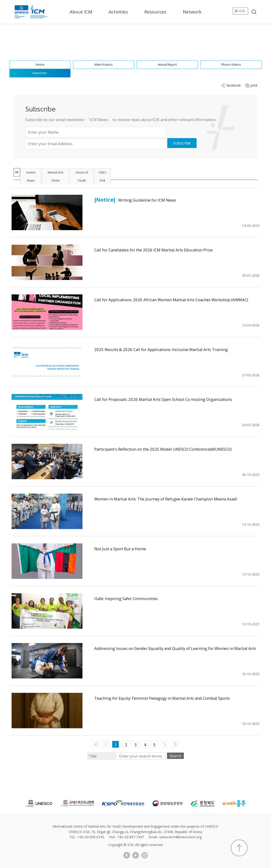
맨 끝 (175, 744)
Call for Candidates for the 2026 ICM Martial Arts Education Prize (174, 249)
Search (175, 756)
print (254, 85)
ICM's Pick (152, 174)
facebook (234, 85)
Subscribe (182, 143)
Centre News (45, 174)
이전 (106, 744)
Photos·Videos (231, 59)
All (21, 174)
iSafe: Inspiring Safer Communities (137, 598)
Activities (118, 12)
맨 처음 (96, 744)
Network (192, 12)
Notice (40, 59)
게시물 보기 (47, 212)
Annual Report (167, 59)
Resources (155, 12)
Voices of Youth (120, 174)
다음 (165, 744)
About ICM (81, 12)
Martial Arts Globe (81, 174)
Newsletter (40, 71)
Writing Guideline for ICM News (157, 199)
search (254, 12)
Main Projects (104, 59)
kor (241, 12)
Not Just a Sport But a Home (129, 548)
